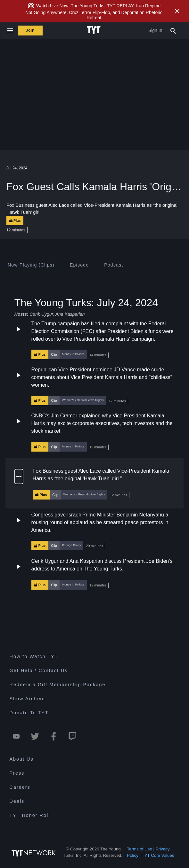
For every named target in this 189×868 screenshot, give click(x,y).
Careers (20, 787)
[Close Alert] (177, 11)
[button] (94, 340)
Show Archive (27, 699)
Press (17, 773)
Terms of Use (140, 849)
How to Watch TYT (34, 656)
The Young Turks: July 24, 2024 (86, 303)
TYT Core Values (158, 855)
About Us (22, 759)
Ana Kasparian (70, 314)
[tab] (31, 265)
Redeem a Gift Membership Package (58, 685)
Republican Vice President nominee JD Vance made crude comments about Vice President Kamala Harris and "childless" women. (102, 377)
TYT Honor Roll (30, 815)
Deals (17, 801)
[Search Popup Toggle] (173, 30)
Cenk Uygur (41, 314)
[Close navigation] (10, 31)
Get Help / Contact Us (39, 670)
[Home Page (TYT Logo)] (95, 30)
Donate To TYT (29, 713)
